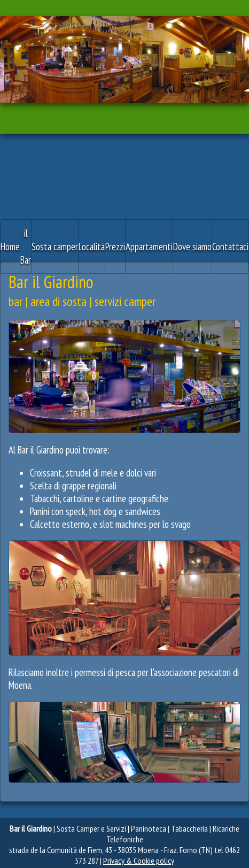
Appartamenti (149, 247)
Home (10, 247)
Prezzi (115, 247)
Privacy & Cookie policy (139, 861)
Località (92, 247)
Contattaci (230, 247)
